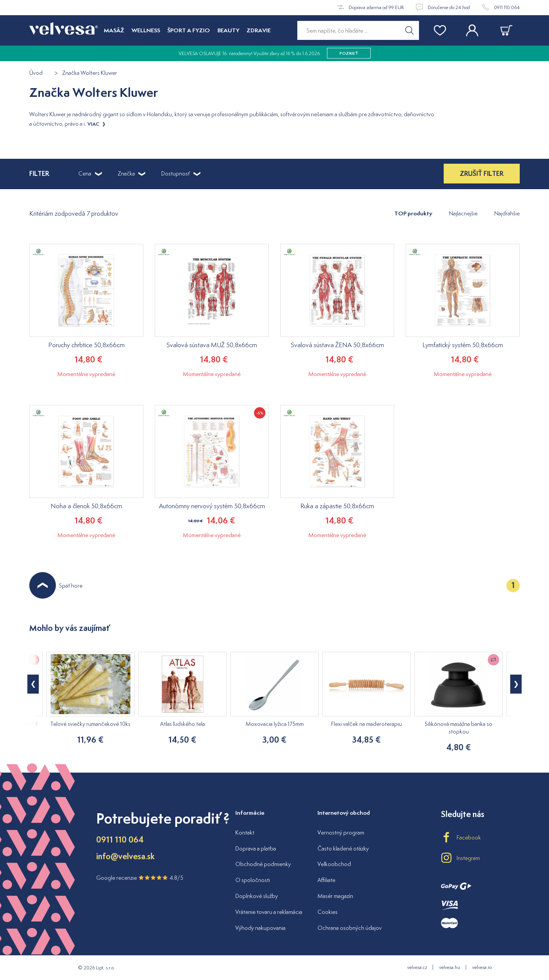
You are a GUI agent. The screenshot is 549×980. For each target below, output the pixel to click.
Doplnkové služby (257, 896)
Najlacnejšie (463, 213)
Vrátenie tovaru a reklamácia (269, 912)
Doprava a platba (256, 848)
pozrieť (349, 53)
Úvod (36, 73)
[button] (516, 684)
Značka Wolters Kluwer (90, 73)
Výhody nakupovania (260, 928)
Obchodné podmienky (263, 864)
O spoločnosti (253, 880)
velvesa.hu (450, 967)
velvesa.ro (482, 967)
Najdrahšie (507, 213)
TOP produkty (413, 213)
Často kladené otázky (343, 848)
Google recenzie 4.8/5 (140, 878)
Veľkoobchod (334, 864)
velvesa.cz (417, 967)
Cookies (328, 912)
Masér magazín (335, 896)
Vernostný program (341, 832)
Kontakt (245, 832)
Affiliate (326, 880)
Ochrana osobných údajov (350, 928)
